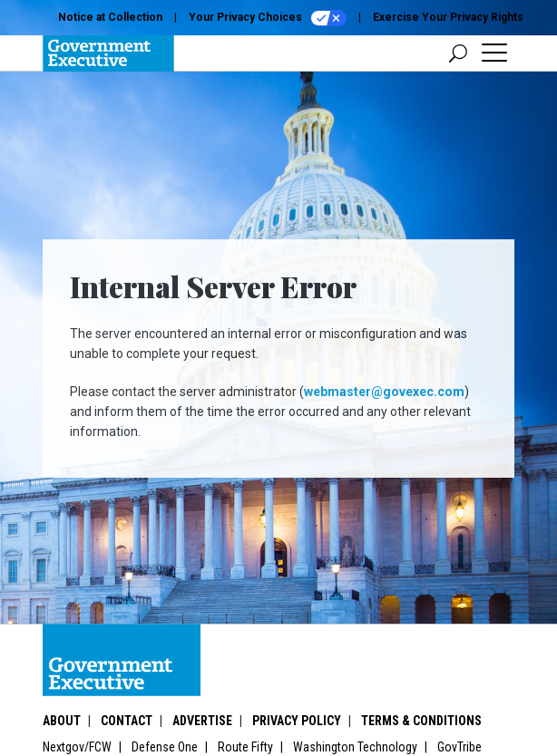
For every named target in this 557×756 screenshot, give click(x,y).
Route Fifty (245, 747)
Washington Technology (355, 747)
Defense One (165, 747)
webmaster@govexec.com (384, 392)
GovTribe (459, 747)
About (62, 721)
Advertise (202, 721)
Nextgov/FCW (77, 747)
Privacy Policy (297, 721)
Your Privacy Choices (268, 18)
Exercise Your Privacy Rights (448, 17)
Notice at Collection (110, 17)
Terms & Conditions (421, 721)
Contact (127, 721)
